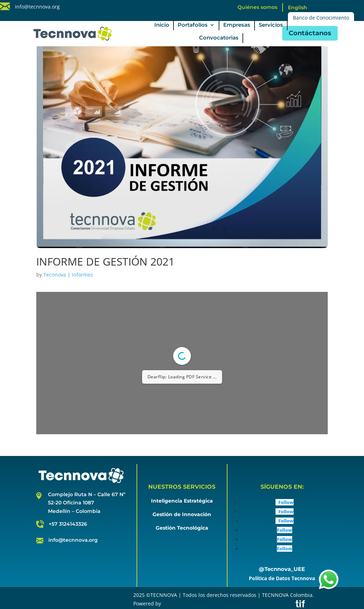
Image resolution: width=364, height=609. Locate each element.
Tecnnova (55, 275)
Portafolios (193, 25)
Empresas (237, 25)
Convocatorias (219, 38)
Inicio (162, 25)
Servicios (271, 25)
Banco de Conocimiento (321, 18)
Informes (82, 275)
